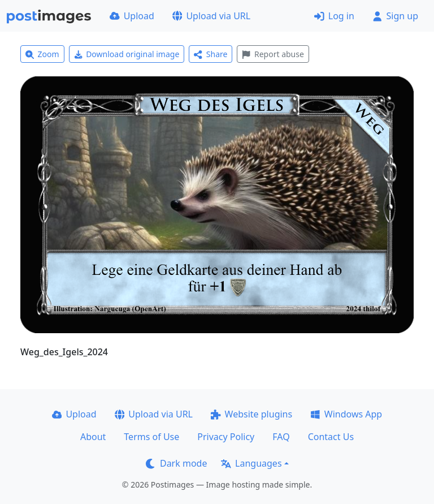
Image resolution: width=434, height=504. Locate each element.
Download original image (127, 54)
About (93, 437)
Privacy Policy (226, 437)
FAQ (281, 437)
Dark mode (176, 463)
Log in (334, 16)
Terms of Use (151, 437)
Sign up (395, 16)
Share (211, 54)
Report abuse (273, 54)
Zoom (42, 54)
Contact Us (331, 437)
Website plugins (251, 414)
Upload (132, 16)
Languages (251, 463)
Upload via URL (211, 16)
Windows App (346, 414)
